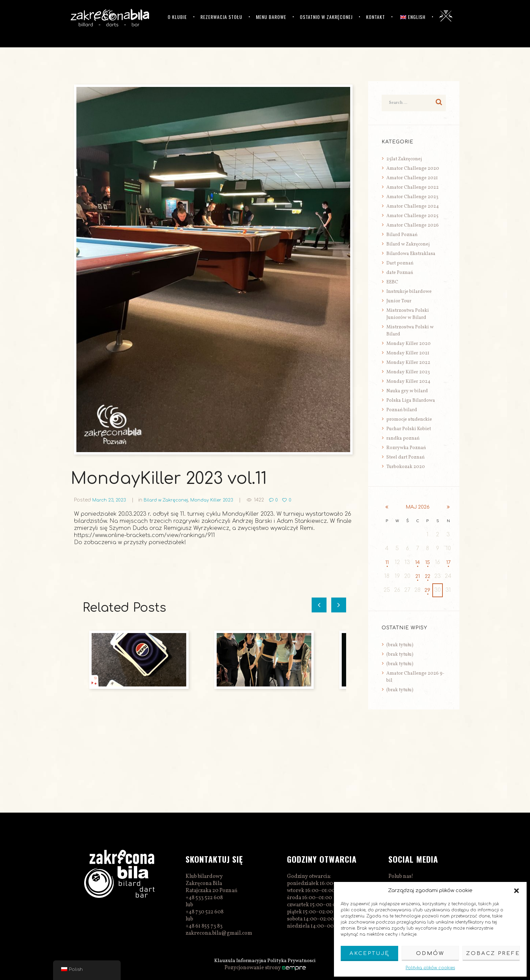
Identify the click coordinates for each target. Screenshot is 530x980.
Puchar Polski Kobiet (409, 429)
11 (387, 563)
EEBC (392, 282)
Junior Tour (399, 301)
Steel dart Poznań (405, 457)
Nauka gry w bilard (407, 391)
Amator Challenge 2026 (413, 225)
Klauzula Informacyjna (239, 961)
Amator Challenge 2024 (413, 206)
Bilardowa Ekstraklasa (411, 254)
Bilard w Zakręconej (170, 500)
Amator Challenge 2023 (412, 197)
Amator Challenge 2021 (412, 178)
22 (428, 577)
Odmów (430, 953)
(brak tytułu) (400, 645)
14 (418, 563)
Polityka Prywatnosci (294, 961)
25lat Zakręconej (404, 159)
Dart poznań (400, 263)
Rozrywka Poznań (406, 448)
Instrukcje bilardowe (409, 292)
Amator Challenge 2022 (413, 188)
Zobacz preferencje (493, 953)
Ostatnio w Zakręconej (326, 17)
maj (418, 507)
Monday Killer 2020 (408, 344)
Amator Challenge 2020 (413, 169)
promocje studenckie (409, 419)
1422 (268, 500)
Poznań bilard (402, 410)
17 (449, 563)
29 (428, 590)
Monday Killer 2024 (408, 382)
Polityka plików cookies (430, 968)
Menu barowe (271, 17)
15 (428, 563)
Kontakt (376, 17)
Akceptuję (369, 953)
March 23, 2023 (111, 500)
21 (418, 577)
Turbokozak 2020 (406, 467)
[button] (516, 891)
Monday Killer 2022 (408, 363)
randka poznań (403, 438)
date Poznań (400, 273)
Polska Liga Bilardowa (411, 401)
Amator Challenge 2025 (412, 216)
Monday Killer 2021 (408, 353)
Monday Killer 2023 (219, 500)
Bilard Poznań (402, 235)
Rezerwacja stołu (221, 17)
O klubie (177, 17)
